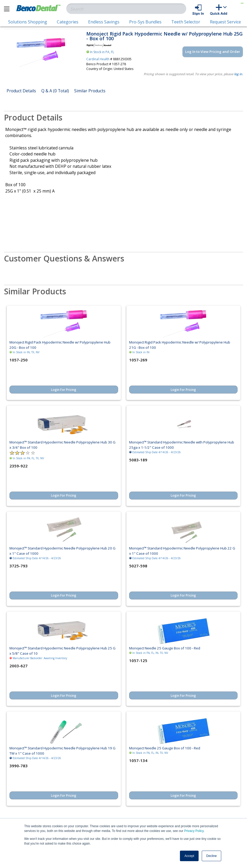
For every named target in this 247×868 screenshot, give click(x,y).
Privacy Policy (194, 831)
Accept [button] (189, 856)
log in (238, 74)
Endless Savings (104, 22)
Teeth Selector (186, 22)
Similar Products (90, 91)
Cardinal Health (98, 59)
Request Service (225, 22)
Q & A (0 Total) (55, 91)
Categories (68, 22)
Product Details (21, 91)
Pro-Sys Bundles (145, 22)
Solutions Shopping (28, 22)
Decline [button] (211, 856)
